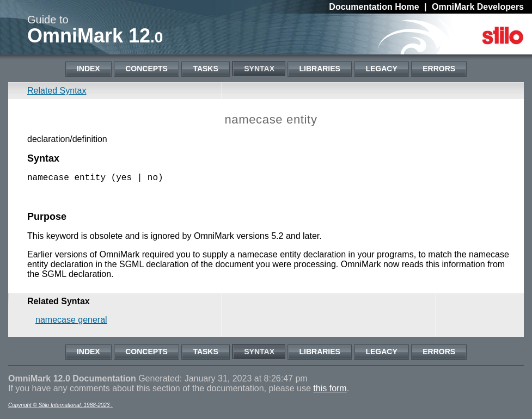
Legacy (381, 69)
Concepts (146, 69)
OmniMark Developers (478, 7)
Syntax (259, 69)
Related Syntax (57, 91)
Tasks (205, 69)
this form (330, 390)
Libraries (319, 69)
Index (88, 69)
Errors (439, 69)
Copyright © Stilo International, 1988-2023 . (60, 407)
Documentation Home (374, 7)
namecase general (71, 322)
